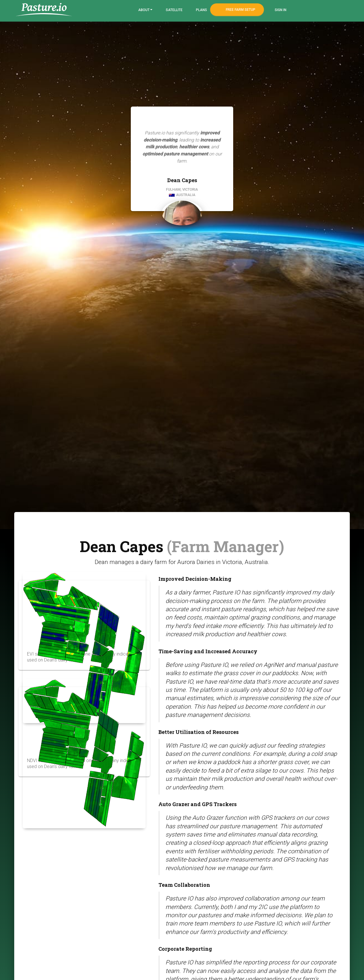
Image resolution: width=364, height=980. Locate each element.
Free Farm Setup (240, 10)
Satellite (174, 10)
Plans (201, 10)
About (145, 10)
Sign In (280, 10)
